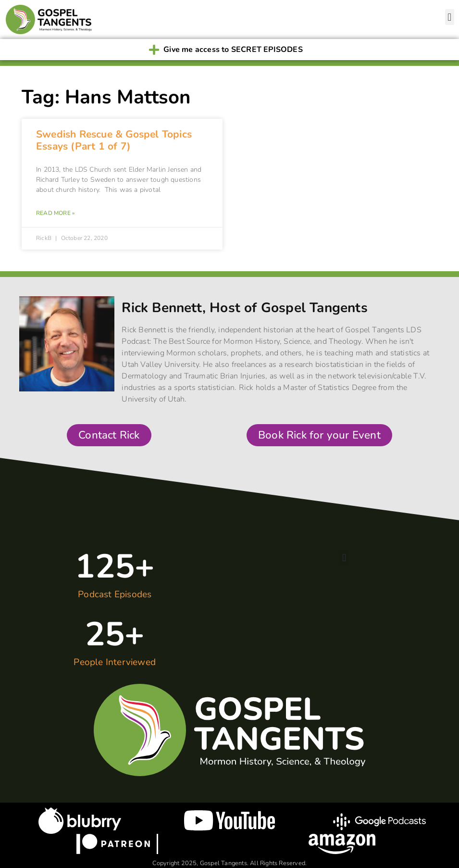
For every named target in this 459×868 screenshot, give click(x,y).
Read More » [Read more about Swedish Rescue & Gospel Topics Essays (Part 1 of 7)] (55, 213)
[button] (450, 17)
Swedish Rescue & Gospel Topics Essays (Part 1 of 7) (114, 140)
